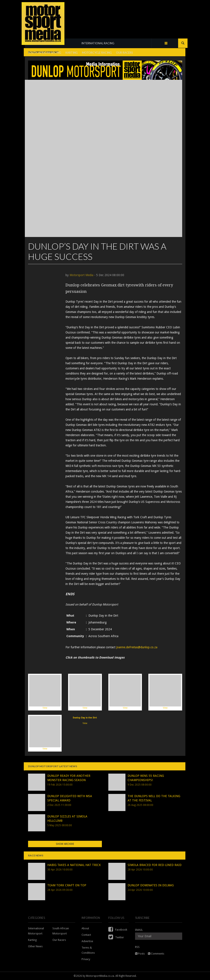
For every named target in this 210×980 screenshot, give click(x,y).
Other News (35, 946)
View (45, 692)
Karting (32, 940)
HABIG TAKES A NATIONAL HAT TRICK (74, 865)
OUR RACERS (124, 53)
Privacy (86, 959)
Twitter (116, 937)
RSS (137, 947)
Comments (156, 954)
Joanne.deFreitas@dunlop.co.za (137, 647)
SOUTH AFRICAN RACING (45, 53)
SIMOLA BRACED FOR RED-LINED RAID (155, 865)
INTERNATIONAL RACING (98, 43)
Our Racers (59, 940)
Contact (86, 935)
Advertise (87, 941)
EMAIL (139, 930)
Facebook (118, 930)
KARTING (72, 53)
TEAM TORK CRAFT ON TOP (67, 885)
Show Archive (65, 844)
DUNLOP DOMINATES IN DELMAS (151, 885)
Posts (140, 954)
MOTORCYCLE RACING (97, 53)
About (85, 928)
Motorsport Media (81, 275)
